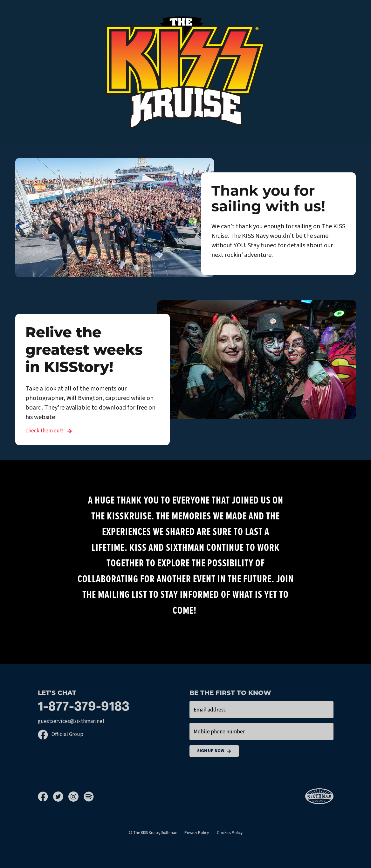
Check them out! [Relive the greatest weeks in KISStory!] (49, 431)
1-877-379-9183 (84, 707)
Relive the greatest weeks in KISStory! (84, 351)
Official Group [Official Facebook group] (61, 734)
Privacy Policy (197, 833)
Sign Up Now (214, 751)
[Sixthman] (319, 796)
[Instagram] (76, 797)
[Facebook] (45, 797)
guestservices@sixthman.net (71, 721)
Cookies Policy (230, 833)
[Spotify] (89, 797)
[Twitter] (61, 797)
